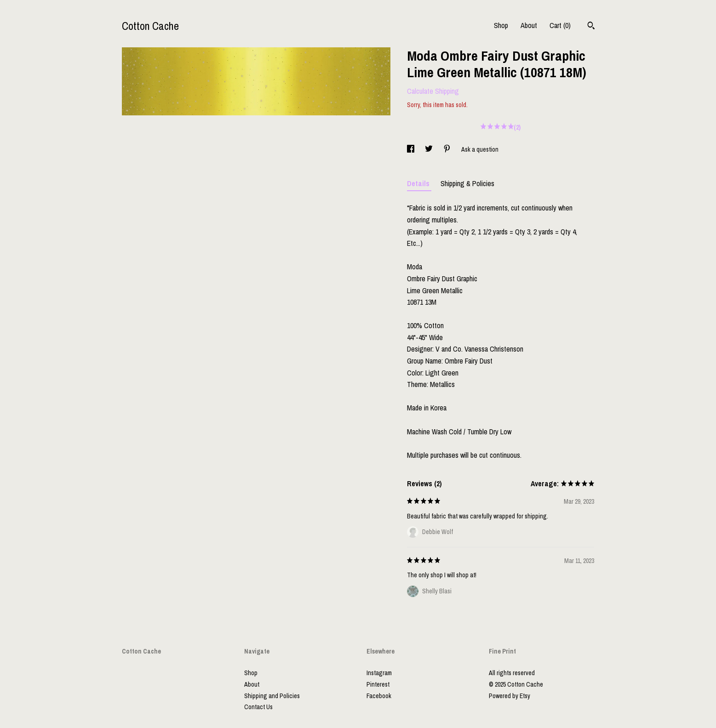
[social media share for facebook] (411, 149)
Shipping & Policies (467, 183)
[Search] (591, 27)
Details (419, 183)
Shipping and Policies (272, 696)
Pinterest (378, 684)
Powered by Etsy (510, 696)
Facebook (379, 696)
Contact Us (258, 707)
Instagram (379, 673)
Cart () (560, 25)
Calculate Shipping (433, 91)
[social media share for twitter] (430, 149)
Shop (501, 25)
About (529, 25)
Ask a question (480, 149)
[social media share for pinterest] (448, 149)
